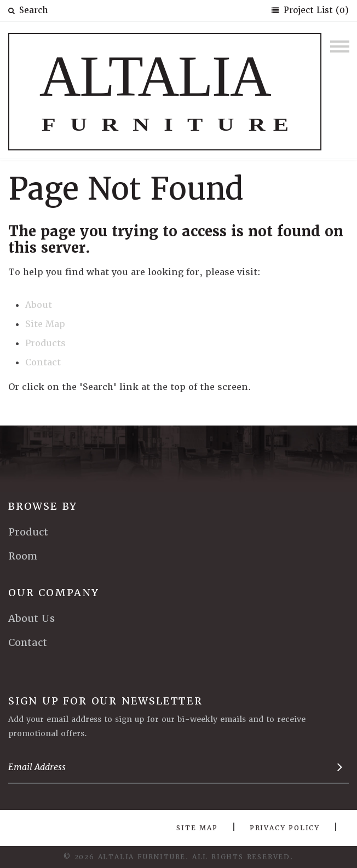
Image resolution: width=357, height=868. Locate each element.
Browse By (43, 506)
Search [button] (28, 10)
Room (23, 556)
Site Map (45, 324)
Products (45, 343)
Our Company (54, 593)
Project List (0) (315, 10)
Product (28, 532)
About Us (31, 618)
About (39, 305)
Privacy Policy (285, 828)
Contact (43, 362)
